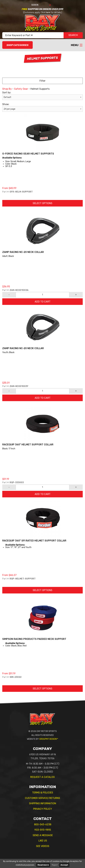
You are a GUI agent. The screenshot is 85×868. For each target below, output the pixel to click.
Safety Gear (21, 89)
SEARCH (73, 35)
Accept (64, 865)
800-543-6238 (43, 824)
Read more (43, 865)
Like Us (43, 841)
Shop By (7, 89)
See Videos (43, 846)
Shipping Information (43, 803)
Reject (55, 865)
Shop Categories (17, 45)
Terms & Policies (43, 793)
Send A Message (43, 835)
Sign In (38, 5)
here (48, 12)
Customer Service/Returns (42, 798)
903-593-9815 (43, 830)
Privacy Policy (43, 809)
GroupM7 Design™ (49, 739)
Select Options (42, 203)
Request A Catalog (42, 777)
